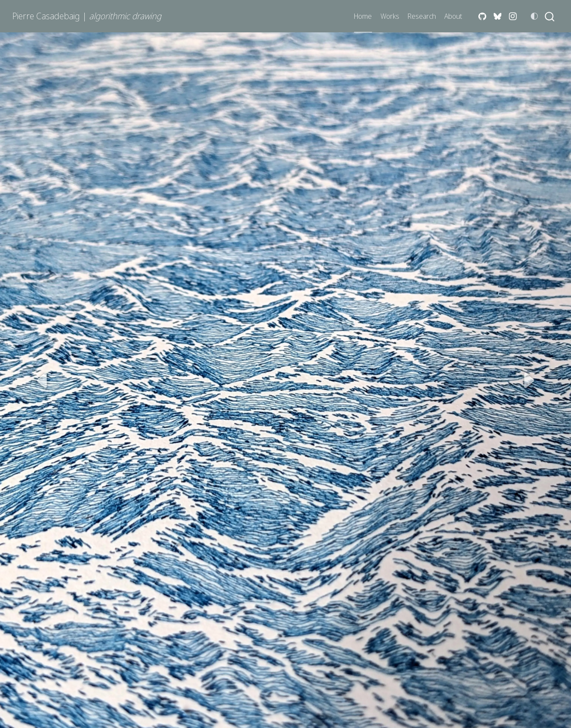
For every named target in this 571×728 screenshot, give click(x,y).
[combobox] (550, 16)
